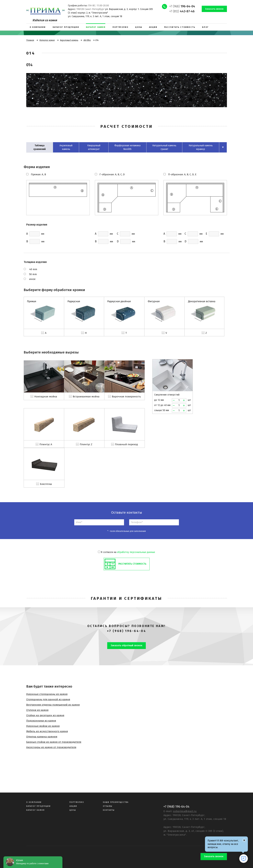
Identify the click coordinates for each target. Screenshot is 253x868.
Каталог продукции (38, 806)
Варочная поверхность (126, 397)
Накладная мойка (46, 397)
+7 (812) (182, 11)
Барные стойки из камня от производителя (54, 742)
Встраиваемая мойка (86, 397)
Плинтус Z (86, 444)
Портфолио (77, 802)
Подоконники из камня (41, 721)
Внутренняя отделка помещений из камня (53, 705)
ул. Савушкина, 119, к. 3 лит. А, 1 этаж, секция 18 (95, 16)
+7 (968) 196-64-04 (127, 631)
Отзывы (108, 806)
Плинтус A (46, 444)
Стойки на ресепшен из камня (45, 715)
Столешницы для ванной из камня (48, 699)
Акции (73, 806)
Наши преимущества (116, 802)
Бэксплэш (46, 484)
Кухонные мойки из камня (43, 726)
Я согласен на (126, 552)
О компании (34, 802)
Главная (30, 40)
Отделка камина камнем (42, 737)
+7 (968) (182, 6)
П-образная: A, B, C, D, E (182, 174)
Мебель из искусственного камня (47, 731)
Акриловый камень (69, 40)
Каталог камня (47, 40)
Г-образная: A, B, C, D (112, 174)
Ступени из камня (37, 710)
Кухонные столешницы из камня (47, 694)
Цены (73, 810)
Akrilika (87, 40)
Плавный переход (126, 444)
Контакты (109, 810)
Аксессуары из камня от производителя (51, 747)
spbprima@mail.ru (185, 811)
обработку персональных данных (136, 552)
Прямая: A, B (38, 174)
